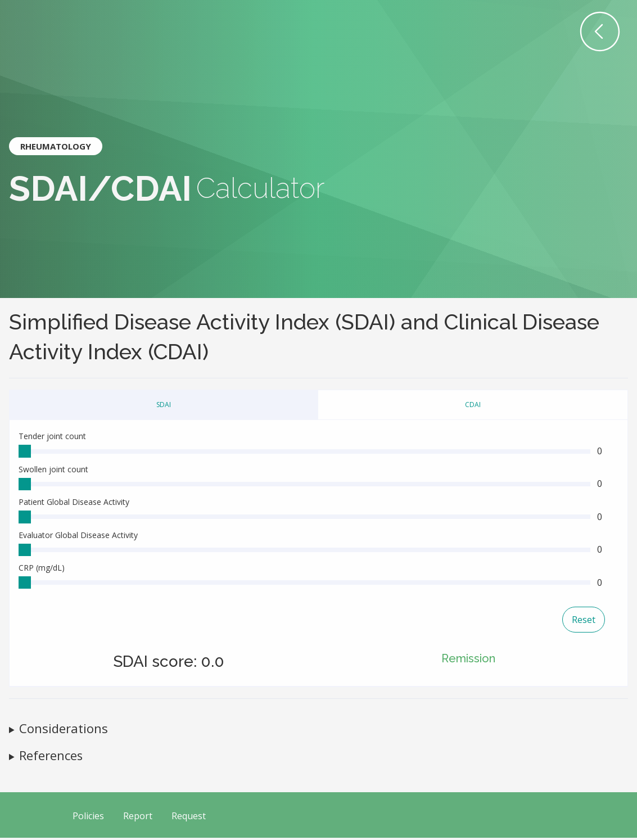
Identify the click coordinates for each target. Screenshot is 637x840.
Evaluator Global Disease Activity (78, 537)
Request (189, 819)
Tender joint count (52, 436)
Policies (88, 819)
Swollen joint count (53, 470)
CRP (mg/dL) (42, 570)
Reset (584, 622)
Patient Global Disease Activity (74, 503)
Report (138, 819)
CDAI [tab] (473, 405)
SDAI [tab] (164, 405)
